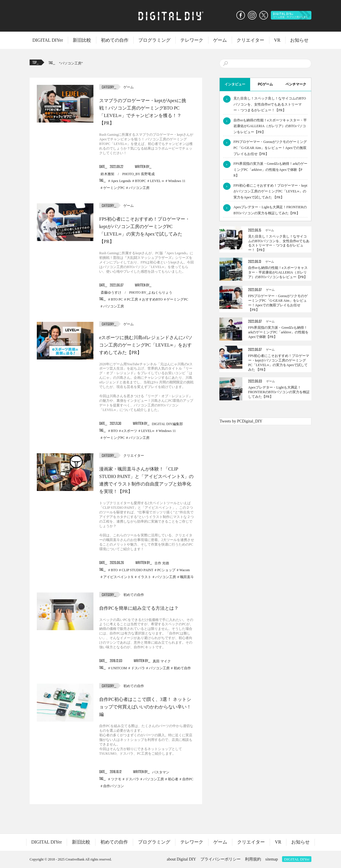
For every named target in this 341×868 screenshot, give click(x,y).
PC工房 (132, 299)
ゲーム (220, 40)
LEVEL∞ (148, 431)
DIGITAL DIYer (48, 40)
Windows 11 (177, 181)
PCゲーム (266, 84)
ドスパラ (138, 668)
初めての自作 (115, 40)
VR (277, 40)
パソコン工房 (71, 63)
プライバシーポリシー (221, 859)
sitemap (272, 859)
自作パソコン (114, 786)
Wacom (185, 570)
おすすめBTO (152, 299)
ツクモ (116, 779)
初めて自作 (182, 668)
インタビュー (235, 84)
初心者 (173, 779)
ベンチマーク (296, 84)
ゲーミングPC (114, 188)
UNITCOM (119, 668)
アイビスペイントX (118, 577)
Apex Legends (121, 181)
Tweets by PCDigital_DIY (241, 421)
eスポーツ (129, 431)
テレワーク (192, 40)
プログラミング (154, 40)
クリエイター (250, 40)
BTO (114, 431)
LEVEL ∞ (157, 181)
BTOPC (140, 181)
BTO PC (117, 299)
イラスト (144, 577)
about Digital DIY (181, 859)
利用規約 (253, 859)
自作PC (188, 779)
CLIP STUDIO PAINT (137, 570)
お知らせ (299, 40)
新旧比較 (82, 40)
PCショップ (166, 570)
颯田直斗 (187, 577)
